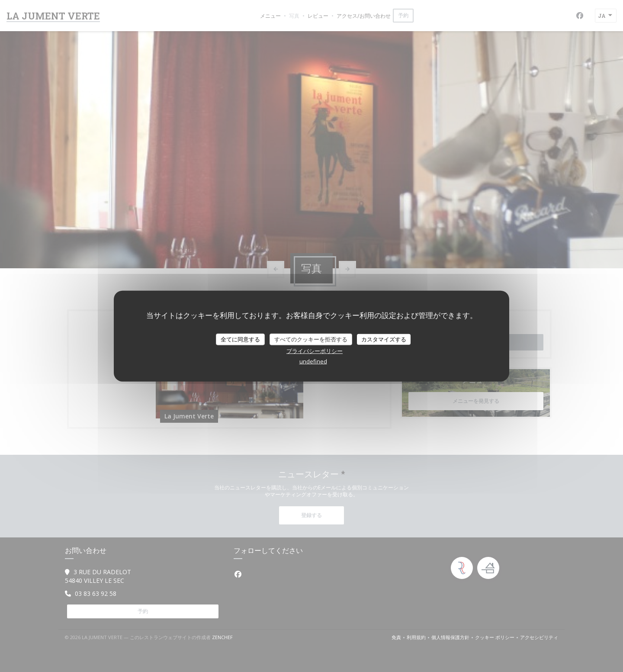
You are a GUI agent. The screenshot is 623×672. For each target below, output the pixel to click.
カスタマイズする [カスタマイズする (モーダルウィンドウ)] (384, 339)
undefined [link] (313, 361)
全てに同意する (240, 339)
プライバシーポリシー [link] (315, 351)
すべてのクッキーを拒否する (311, 339)
